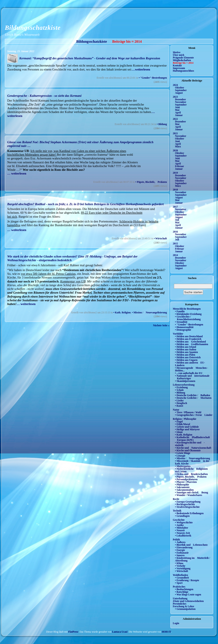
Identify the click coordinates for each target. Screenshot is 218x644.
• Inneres (180, 555)
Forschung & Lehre (183, 606)
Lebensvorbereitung (184, 385)
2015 (175, 243)
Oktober (180, 88)
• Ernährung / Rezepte (187, 580)
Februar (180, 166)
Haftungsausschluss (183, 71)
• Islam (179, 432)
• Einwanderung (184, 547)
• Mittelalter (182, 528)
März (178, 146)
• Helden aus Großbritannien (192, 344)
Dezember (180, 99)
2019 (175, 173)
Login (176, 623)
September (181, 90)
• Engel (179, 422)
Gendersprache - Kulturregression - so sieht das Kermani (44, 96)
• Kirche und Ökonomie (188, 450)
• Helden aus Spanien (186, 352)
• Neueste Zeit (182, 533)
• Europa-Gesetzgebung (188, 502)
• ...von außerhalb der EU (189, 373)
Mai (177, 110)
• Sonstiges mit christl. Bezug (192, 492)
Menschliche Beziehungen (187, 309)
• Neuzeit (180, 530)
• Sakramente (182, 487)
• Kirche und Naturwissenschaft (193, 448)
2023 (175, 97)
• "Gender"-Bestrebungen (153, 78)
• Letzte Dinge (183, 453)
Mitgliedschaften (182, 60)
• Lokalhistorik (183, 536)
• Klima (179, 563)
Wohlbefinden (180, 575)
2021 (175, 133)
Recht (176, 499)
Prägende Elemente (183, 58)
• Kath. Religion (122, 312)
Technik (177, 511)
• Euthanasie (182, 553)
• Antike (179, 525)
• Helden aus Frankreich (188, 339)
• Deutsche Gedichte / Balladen (193, 395)
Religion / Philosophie (185, 419)
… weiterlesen (17, 173)
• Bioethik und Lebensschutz (191, 545)
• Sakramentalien (184, 490)
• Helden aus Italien (186, 349)
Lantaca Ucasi (120, 632)
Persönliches (180, 604)
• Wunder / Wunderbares (189, 495)
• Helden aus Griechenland (190, 342)
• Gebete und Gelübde (187, 427)
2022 (175, 119)
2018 (175, 190)
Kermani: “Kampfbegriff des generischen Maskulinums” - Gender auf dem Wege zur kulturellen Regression (90, 58)
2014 (175, 255)
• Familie (180, 311)
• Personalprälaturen (186, 479)
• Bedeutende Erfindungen (189, 513)
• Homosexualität (184, 327)
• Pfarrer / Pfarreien (186, 482)
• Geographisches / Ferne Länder (194, 415)
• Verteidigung (183, 568)
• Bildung (162, 124)
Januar (179, 115)
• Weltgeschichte (184, 522)
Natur (176, 410)
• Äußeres (180, 542)
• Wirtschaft (160, 238)
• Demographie (183, 330)
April (178, 113)
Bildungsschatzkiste (33, 28)
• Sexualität (181, 322)
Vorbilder (178, 334)
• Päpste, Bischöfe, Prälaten (151, 182)
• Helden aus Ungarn (186, 360)
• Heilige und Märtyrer (187, 429)
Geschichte (179, 520)
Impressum (179, 68)
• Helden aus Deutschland (189, 336)
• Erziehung (181, 387)
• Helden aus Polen (185, 355)
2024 (175, 85)
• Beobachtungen (184, 589)
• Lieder (179, 401)
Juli (177, 220)
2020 (175, 150)
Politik (176, 540)
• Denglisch (181, 403)
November (181, 102)
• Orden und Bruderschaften (191, 474)
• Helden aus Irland (186, 347)
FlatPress (73, 632)
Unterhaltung (180, 598)
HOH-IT (167, 632)
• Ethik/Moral (182, 424)
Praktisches (179, 587)
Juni (177, 107)
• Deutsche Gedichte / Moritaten (193, 398)
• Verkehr (180, 566)
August (179, 93)
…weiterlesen (141, 69)
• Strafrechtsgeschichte (187, 507)
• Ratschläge (182, 592)
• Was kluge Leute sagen (188, 595)
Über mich (179, 55)
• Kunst (179, 406)
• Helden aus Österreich (188, 357)
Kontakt (177, 65)
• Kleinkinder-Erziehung (188, 314)
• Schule (179, 390)
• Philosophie (182, 485)
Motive (177, 52)
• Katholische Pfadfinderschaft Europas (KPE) (192, 439)
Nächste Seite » (161, 325)
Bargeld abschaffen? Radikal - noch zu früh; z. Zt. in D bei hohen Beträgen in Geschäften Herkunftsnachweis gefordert (85, 204)
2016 (175, 232)
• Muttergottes (183, 466)
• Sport (179, 583)
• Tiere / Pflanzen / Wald (188, 412)
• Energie (180, 550)
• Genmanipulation (185, 609)
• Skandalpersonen (185, 381)
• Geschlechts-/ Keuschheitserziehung (188, 318)
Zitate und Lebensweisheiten (188, 601)
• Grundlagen (182, 516)
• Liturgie (180, 456)
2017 (175, 207)
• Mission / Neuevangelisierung (150, 312)
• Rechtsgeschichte (185, 504)
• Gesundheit (182, 578)
